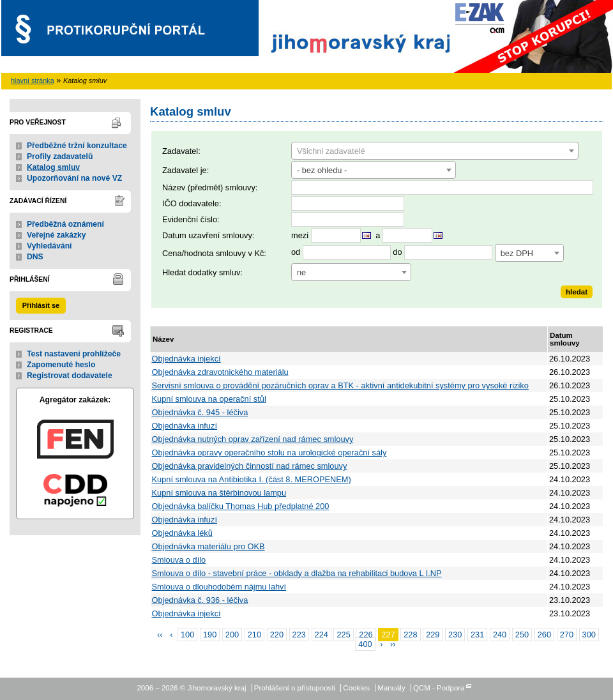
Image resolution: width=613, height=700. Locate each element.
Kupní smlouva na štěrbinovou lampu (219, 493)
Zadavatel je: (185, 170)
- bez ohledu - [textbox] (322, 170)
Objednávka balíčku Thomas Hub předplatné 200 (241, 506)
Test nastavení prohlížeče (74, 354)
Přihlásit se (41, 305)
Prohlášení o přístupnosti (295, 688)
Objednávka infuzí (185, 426)
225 (343, 635)
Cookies (356, 688)
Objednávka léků (182, 533)
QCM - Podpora (439, 688)
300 (589, 635)
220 (277, 635)
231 (477, 635)
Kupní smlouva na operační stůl (209, 399)
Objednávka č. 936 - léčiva (200, 600)
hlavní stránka (33, 80)
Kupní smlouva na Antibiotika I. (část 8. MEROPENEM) (252, 479)
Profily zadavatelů (60, 156)
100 (187, 635)
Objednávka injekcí (186, 359)
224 (322, 635)
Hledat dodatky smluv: (202, 272)
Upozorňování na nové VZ (74, 178)
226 (366, 635)
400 (365, 644)
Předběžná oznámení (65, 224)
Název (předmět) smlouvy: (210, 187)
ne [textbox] (301, 272)
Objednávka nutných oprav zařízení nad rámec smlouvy (253, 439)
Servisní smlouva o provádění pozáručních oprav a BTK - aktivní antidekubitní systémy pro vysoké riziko (340, 385)
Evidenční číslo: (191, 219)
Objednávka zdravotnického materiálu (220, 372)
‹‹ (160, 635)
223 (299, 635)
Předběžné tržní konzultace (77, 146)
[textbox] (435, 151)
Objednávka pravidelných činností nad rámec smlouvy (250, 466)
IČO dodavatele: (192, 203)
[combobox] (435, 151)
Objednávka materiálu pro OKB (208, 546)
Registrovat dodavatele (70, 376)
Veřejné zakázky (57, 235)
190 (210, 635)
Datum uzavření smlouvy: (208, 235)
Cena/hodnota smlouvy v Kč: (214, 253)
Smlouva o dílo (179, 560)
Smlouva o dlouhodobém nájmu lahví (219, 587)
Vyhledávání (49, 246)
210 (254, 635)
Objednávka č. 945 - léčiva (200, 412)
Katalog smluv (53, 167)
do (397, 253)
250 (522, 635)
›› (393, 644)
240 (500, 635)
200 (232, 635)
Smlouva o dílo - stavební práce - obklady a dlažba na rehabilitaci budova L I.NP (297, 573)
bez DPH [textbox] (517, 253)
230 (455, 635)
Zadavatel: (181, 151)
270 (567, 635)
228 (410, 635)
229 (433, 635)
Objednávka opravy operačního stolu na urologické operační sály (269, 453)
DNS (35, 257)
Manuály (391, 688)
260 (544, 635)
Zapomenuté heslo (61, 365)
